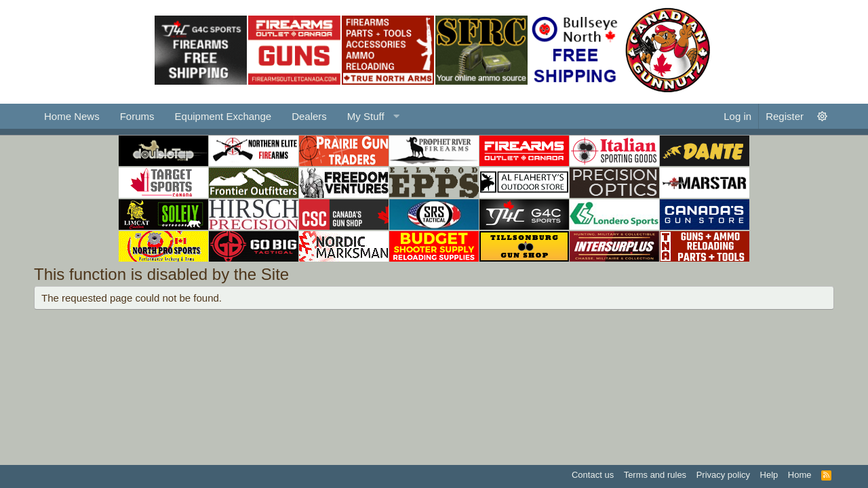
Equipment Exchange (223, 116)
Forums (137, 116)
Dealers (309, 116)
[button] (372, 116)
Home (800, 475)
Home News (72, 116)
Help (769, 475)
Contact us (593, 475)
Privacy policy (723, 475)
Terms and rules (655, 475)
